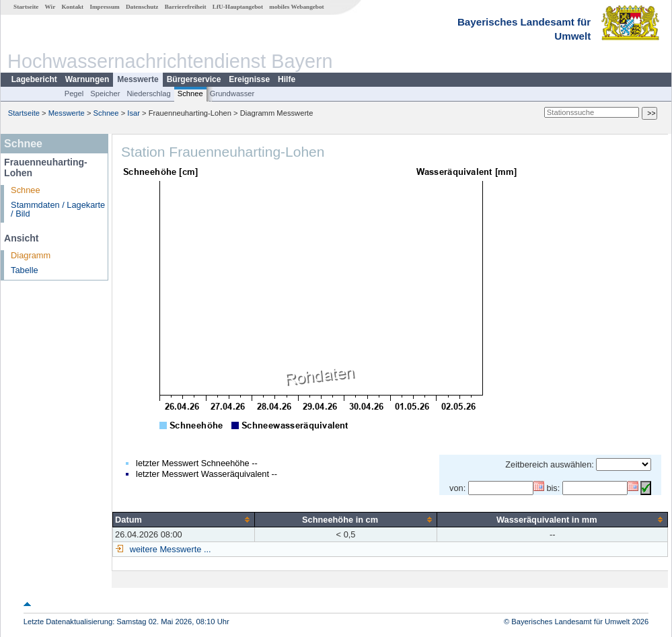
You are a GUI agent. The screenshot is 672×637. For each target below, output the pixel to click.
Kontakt (72, 7)
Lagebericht (34, 79)
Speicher (105, 93)
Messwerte (138, 79)
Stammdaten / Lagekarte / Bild (58, 209)
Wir (50, 7)
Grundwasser (232, 93)
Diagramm (31, 255)
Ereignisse (249, 79)
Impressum (104, 7)
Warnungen (87, 79)
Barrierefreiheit (186, 7)
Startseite (26, 7)
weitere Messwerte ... (169, 549)
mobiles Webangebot (296, 7)
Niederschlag (148, 93)
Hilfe (287, 79)
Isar (134, 113)
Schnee (190, 93)
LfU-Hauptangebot (238, 7)
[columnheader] (184, 519)
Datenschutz (142, 7)
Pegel (74, 93)
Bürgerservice (194, 79)
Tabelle (25, 270)
